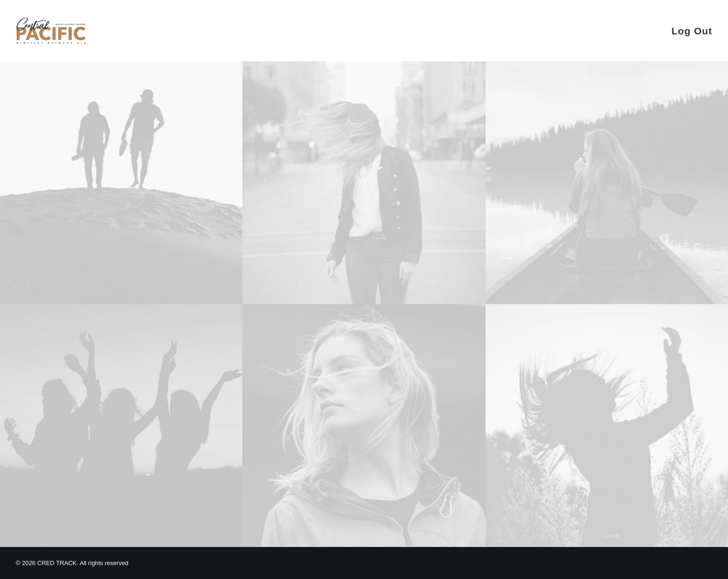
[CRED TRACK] (51, 31)
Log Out (692, 31)
